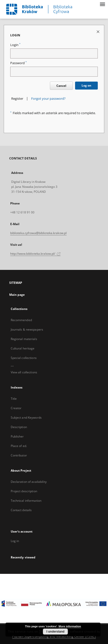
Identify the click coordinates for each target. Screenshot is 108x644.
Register (17, 99)
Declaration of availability (29, 482)
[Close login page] (98, 31)
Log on (86, 85)
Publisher (17, 436)
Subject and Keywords (26, 418)
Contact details (21, 510)
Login (15, 45)
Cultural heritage (23, 348)
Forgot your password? (48, 99)
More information (70, 626)
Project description (24, 491)
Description (19, 427)
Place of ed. (19, 446)
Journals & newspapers (27, 329)
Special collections (24, 358)
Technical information (26, 501)
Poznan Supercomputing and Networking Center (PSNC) (54, 636)
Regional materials (24, 339)
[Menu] (102, 4)
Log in (15, 541)
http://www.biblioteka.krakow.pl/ (36, 254)
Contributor (19, 455)
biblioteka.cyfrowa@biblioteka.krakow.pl (39, 233)
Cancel (61, 86)
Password (18, 63)
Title (14, 399)
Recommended (21, 320)
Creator (16, 408)
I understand (55, 632)
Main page (17, 295)
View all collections (24, 372)
